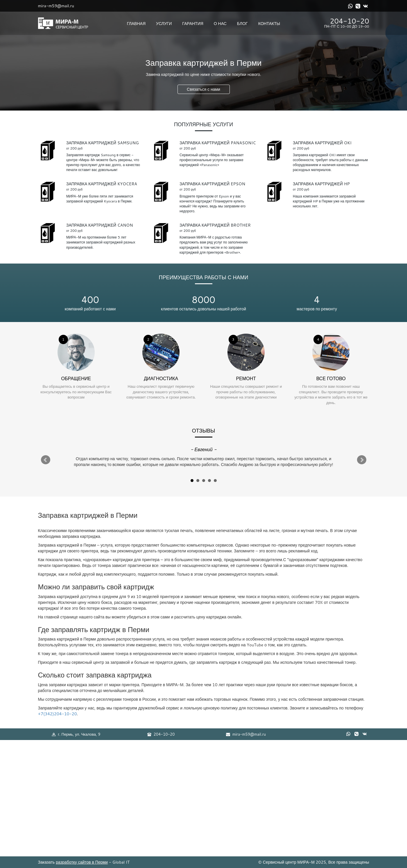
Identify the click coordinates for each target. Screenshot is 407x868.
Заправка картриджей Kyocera (102, 184)
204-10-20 (350, 21)
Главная (136, 24)
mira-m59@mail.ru (56, 6)
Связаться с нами (203, 89)
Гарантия (193, 24)
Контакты (269, 24)
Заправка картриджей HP (321, 184)
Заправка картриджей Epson (212, 184)
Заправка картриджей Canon (99, 225)
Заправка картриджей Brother (215, 225)
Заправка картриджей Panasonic (218, 143)
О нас (220, 24)
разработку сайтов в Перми (82, 862)
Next (362, 460)
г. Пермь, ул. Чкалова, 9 (76, 734)
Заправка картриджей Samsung (103, 143)
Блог (242, 24)
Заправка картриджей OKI (322, 143)
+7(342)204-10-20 (58, 714)
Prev (46, 460)
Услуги (164, 24)
